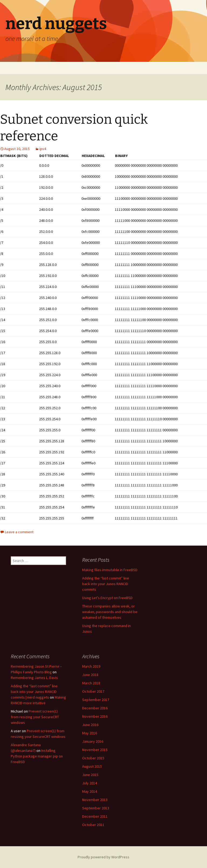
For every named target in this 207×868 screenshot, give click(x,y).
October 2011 (93, 825)
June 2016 (90, 725)
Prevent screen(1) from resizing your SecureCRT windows (35, 717)
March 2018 (91, 683)
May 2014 (90, 791)
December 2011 (95, 816)
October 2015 (93, 758)
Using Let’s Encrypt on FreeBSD (107, 598)
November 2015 (95, 750)
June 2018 (90, 675)
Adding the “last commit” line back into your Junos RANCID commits (106, 584)
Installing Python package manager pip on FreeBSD (37, 756)
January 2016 (93, 741)
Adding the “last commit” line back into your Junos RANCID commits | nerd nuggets (34, 692)
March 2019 (91, 666)
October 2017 (93, 691)
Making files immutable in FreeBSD (110, 570)
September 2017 (96, 700)
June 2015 (90, 775)
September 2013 (96, 808)
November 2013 (95, 800)
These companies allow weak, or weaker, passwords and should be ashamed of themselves (110, 612)
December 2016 (95, 708)
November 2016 (95, 716)
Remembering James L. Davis (34, 678)
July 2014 (90, 783)
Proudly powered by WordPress (103, 857)
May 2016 (90, 733)
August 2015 (92, 766)
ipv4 (43, 149)
